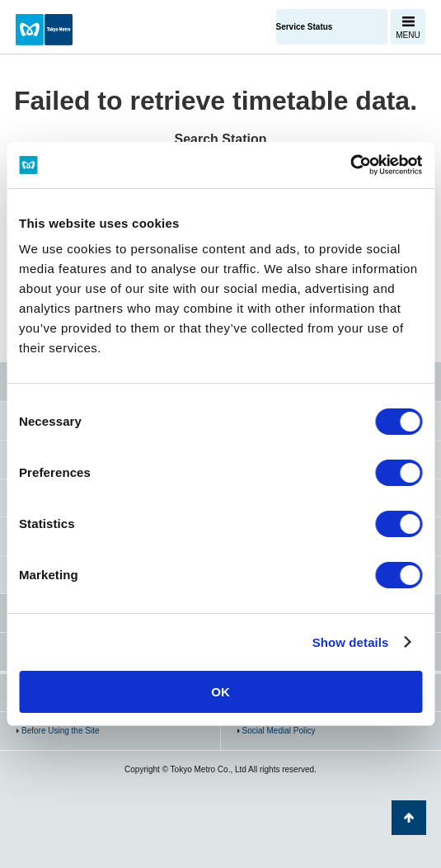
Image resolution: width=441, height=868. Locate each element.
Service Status (305, 27)
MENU (408, 35)
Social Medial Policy (279, 731)
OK (220, 692)
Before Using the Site (61, 731)
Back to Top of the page (409, 818)
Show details (351, 642)
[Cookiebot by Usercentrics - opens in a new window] (350, 165)
